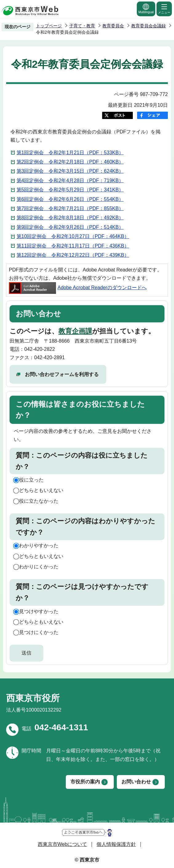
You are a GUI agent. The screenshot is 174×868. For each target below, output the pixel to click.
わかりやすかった (39, 545)
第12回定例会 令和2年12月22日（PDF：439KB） (73, 255)
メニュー (164, 9)
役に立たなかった (39, 501)
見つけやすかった (39, 611)
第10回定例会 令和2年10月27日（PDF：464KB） (73, 236)
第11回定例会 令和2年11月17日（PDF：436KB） (73, 246)
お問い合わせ (136, 782)
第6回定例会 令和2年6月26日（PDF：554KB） (70, 199)
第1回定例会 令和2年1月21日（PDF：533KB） (70, 153)
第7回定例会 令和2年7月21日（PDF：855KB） (70, 208)
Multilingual (146, 8)
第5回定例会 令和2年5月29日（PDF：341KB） (70, 190)
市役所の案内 (85, 782)
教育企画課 (75, 331)
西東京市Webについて (63, 844)
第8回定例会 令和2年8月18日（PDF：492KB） (70, 218)
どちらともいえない (41, 490)
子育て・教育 (82, 26)
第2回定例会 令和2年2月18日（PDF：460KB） (70, 162)
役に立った (31, 480)
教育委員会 (113, 26)
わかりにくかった (39, 567)
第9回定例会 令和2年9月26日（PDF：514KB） (70, 227)
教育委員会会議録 (148, 26)
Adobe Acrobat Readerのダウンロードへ (78, 288)
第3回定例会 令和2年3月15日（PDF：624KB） (70, 171)
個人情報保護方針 (116, 844)
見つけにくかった (39, 632)
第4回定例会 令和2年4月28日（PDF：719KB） (70, 181)
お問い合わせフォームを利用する (62, 374)
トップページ (49, 26)
